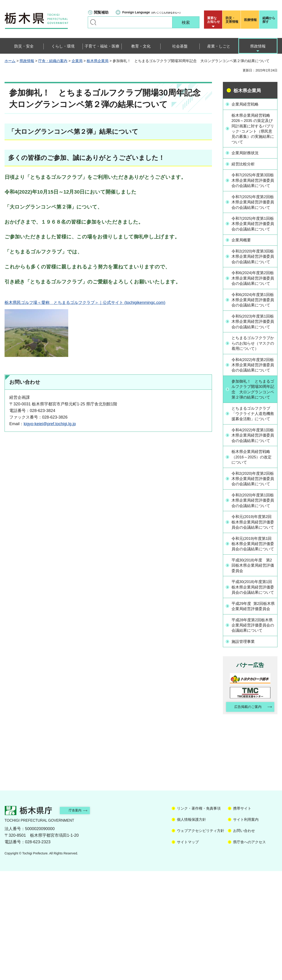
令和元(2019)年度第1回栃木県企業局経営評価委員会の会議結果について (253, 636)
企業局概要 (242, 259)
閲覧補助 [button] (101, 12)
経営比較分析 (244, 165)
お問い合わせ (244, 940)
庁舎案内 (78, 919)
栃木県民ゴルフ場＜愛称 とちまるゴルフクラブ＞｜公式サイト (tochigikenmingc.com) (85, 303)
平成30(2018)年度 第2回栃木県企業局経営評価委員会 (253, 661)
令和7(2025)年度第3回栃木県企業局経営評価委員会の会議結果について (253, 184)
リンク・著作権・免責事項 (199, 917)
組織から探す (269, 20)
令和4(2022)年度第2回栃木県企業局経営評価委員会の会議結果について (253, 413)
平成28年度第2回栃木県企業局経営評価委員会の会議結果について (253, 733)
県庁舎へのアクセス (249, 951)
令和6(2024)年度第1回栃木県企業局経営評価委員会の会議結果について (253, 335)
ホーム (10, 61)
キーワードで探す (93, 22)
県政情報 (27, 61)
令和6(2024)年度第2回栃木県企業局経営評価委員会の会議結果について (253, 307)
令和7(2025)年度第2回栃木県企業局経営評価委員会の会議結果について (253, 212)
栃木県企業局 (98, 61)
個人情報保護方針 (191, 929)
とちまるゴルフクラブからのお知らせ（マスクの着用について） (253, 387)
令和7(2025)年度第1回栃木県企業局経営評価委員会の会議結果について (253, 240)
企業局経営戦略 (247, 104)
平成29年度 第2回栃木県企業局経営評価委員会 (253, 711)
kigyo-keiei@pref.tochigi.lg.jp (50, 424)
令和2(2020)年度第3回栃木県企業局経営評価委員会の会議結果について (253, 279)
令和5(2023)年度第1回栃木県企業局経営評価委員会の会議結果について (253, 363)
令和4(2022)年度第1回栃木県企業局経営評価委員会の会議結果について (253, 502)
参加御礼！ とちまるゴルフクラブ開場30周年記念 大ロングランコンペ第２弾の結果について (253, 443)
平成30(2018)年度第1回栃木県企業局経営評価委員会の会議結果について (253, 686)
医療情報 (250, 20)
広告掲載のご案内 (246, 816)
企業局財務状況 (247, 154)
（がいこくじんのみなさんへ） (152, 12)
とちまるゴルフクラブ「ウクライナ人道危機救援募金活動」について (253, 474)
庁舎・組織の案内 (53, 61)
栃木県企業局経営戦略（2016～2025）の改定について (253, 527)
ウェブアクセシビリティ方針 (201, 940)
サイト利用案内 (246, 929)
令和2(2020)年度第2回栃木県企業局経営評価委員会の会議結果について (253, 552)
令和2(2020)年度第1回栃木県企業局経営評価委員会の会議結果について (253, 580)
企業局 (77, 61)
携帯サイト (242, 917)
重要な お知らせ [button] (214, 20)
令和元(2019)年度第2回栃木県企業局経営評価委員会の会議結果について (253, 608)
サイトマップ (188, 951)
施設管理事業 (244, 750)
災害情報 (233, 20)
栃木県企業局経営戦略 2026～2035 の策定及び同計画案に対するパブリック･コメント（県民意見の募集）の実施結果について (253, 129)
